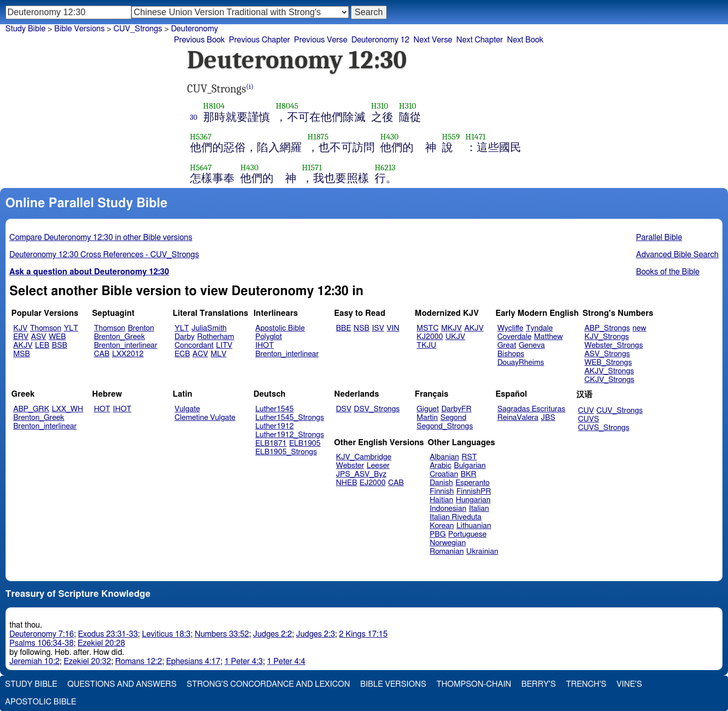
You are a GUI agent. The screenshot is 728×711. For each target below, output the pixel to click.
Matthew (548, 337)
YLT (71, 328)
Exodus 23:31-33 (108, 634)
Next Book (525, 40)
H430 (389, 137)
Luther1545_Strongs (290, 418)
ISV (378, 328)
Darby (185, 337)
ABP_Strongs (607, 328)
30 (194, 117)
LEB (42, 345)
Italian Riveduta (456, 517)
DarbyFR (457, 409)
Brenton (141, 328)
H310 (380, 106)
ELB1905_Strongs (286, 452)
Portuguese (468, 534)
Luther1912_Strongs (290, 435)
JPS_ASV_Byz (361, 474)
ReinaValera (518, 418)
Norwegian (448, 543)
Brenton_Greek (120, 337)
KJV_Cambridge (364, 457)
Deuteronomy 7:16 (42, 634)
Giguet (428, 409)
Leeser (378, 466)
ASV (38, 337)
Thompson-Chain (474, 684)
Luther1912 (275, 426)
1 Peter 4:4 (286, 661)
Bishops (511, 354)
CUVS (588, 419)
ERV (21, 337)
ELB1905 (305, 443)
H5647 (201, 168)
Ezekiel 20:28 (102, 643)
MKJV (451, 328)
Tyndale (539, 328)
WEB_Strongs (608, 363)
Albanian (444, 457)
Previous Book (199, 40)
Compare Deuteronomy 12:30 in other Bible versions (101, 238)
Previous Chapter (260, 40)
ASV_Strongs (607, 354)
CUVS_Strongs (604, 428)
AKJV (23, 345)
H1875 (318, 137)
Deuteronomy (194, 29)
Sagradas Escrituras (531, 409)
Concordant (194, 345)
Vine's (629, 684)
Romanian (447, 552)
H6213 (385, 168)
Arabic (441, 466)
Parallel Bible (659, 238)
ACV (200, 354)
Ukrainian (482, 552)
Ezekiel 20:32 (87, 661)
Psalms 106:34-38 (42, 643)
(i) (250, 87)
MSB (21, 354)
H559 (451, 137)
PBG (438, 534)
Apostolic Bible (41, 702)
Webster (350, 466)
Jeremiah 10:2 (35, 661)
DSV (344, 409)
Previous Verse (321, 40)
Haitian (442, 500)
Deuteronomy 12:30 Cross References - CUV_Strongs (104, 255)
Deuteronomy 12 (380, 40)
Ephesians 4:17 (193, 661)
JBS (548, 418)
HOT (102, 409)
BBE (344, 328)
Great (507, 345)
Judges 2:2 (273, 634)
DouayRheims (521, 363)
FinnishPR (474, 491)
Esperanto (473, 483)
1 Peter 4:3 (244, 661)
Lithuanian (474, 526)
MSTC (427, 328)
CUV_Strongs (620, 411)
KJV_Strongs (607, 337)
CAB (102, 354)
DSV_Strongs (377, 409)
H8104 (214, 106)
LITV (224, 345)
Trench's (586, 684)
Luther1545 (275, 409)
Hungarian (473, 500)
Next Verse (433, 40)
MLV (218, 354)
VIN (393, 328)
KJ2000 (430, 337)
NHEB (347, 483)
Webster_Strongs (614, 345)
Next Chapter (480, 40)
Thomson (45, 328)
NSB (361, 328)
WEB (57, 337)
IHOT (265, 345)
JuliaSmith (209, 328)
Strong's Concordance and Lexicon (268, 684)
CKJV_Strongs (609, 380)
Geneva (532, 345)
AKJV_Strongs (609, 371)
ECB (182, 354)
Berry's (538, 684)
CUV (586, 411)
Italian (479, 509)
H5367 (201, 137)
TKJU (426, 345)
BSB (60, 345)
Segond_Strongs (445, 426)
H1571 (312, 168)
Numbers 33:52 (222, 634)
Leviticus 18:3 (166, 634)
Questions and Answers (122, 684)
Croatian (444, 474)
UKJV (455, 337)
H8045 (287, 106)
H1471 (476, 137)
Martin (427, 418)
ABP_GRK (31, 409)
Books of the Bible (668, 272)
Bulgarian (470, 466)
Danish (441, 483)
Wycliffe (510, 328)
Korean (442, 526)
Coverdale (515, 337)
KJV (20, 328)
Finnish (442, 491)
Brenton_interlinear (126, 345)
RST (469, 457)
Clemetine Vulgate (205, 418)
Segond (453, 418)
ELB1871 (271, 443)
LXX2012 (128, 354)
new (639, 328)
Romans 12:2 (139, 661)
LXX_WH (67, 409)
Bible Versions (79, 29)
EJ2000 (372, 483)
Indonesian (448, 509)
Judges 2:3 (316, 634)
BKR (468, 474)
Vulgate (187, 409)
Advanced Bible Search (677, 255)
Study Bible (26, 29)
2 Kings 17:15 (363, 634)
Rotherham (216, 337)
